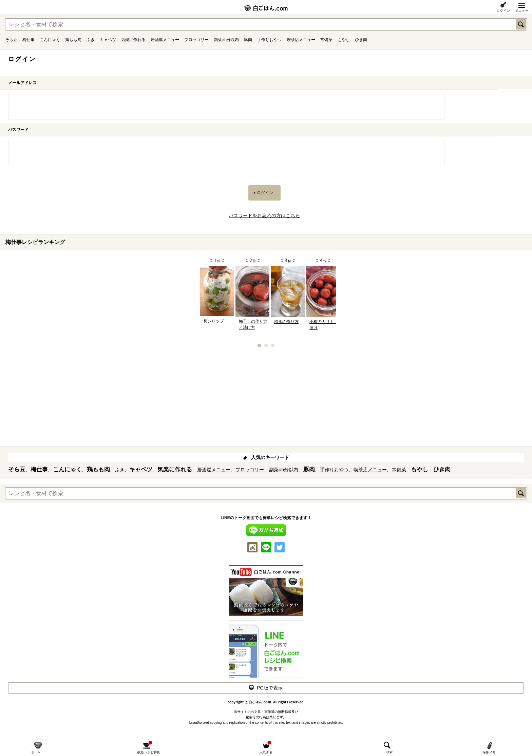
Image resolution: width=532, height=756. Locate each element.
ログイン (503, 11)
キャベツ (108, 40)
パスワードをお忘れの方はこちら (264, 215)
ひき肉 (361, 40)
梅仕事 (28, 40)
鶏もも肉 (73, 40)
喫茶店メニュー (301, 40)
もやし (344, 40)
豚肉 (248, 40)
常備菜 (326, 40)
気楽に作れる (133, 40)
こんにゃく (50, 40)
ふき (91, 40)
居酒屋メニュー (165, 40)
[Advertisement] (266, 399)
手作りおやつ (269, 40)
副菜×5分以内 (226, 40)
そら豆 (11, 40)
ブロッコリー (196, 40)
